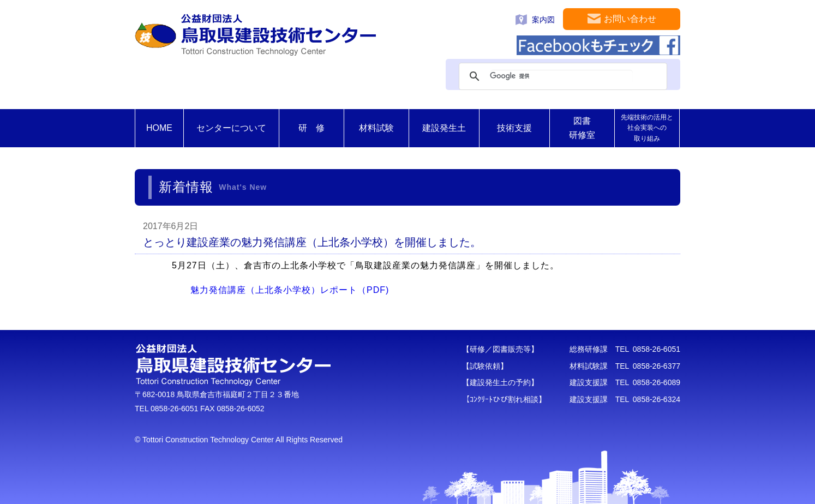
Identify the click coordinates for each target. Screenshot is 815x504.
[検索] (561, 76)
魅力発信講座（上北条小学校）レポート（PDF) (290, 290)
